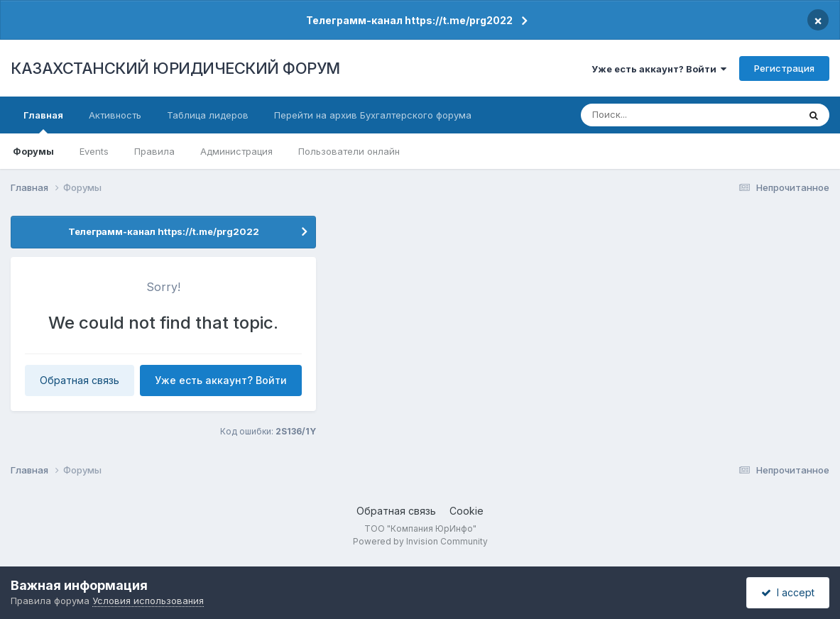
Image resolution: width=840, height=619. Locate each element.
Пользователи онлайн (349, 151)
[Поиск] (664, 115)
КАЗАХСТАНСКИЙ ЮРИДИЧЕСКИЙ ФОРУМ (175, 68)
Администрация (236, 151)
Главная (43, 121)
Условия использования (148, 601)
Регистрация (784, 68)
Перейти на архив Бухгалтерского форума (373, 115)
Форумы (33, 151)
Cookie (467, 511)
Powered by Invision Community (420, 541)
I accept (788, 592)
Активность (115, 115)
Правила (154, 151)
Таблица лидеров (208, 115)
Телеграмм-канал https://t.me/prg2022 (409, 20)
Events (94, 151)
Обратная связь (80, 380)
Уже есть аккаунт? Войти (659, 69)
